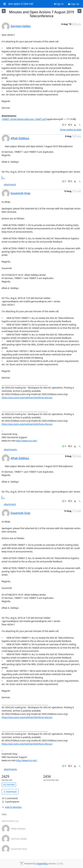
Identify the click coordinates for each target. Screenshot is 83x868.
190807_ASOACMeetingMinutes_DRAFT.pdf (24, 119)
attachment (10, 185)
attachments (10, 449)
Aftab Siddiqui (20, 138)
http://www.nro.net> (27, 441)
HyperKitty (42, 863)
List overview (9, 785)
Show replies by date (71, 130)
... (4, 177)
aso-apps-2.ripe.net (21, 4)
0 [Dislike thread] (70, 125)
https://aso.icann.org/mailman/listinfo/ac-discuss (27, 398)
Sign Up (74, 4)
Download (10, 792)
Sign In (59, 4)
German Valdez (21, 26)
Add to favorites (12, 807)
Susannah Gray (21, 193)
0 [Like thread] (64, 125)
